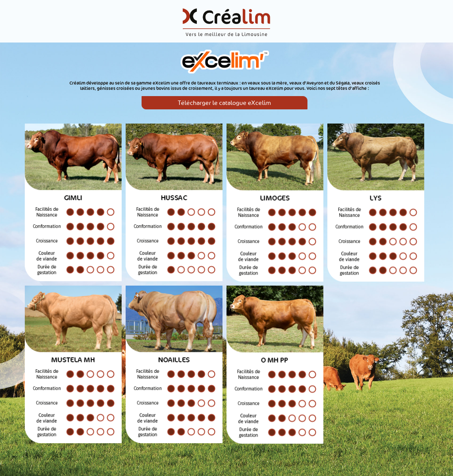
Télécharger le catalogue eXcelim (225, 103)
